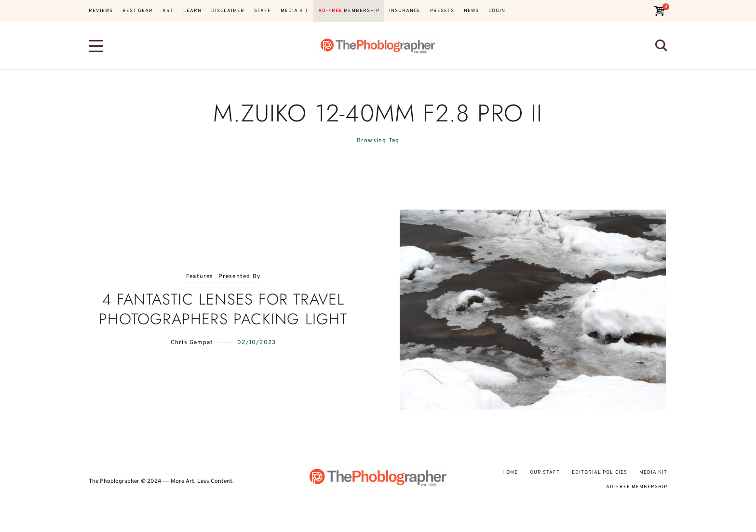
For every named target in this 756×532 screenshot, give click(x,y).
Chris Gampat (192, 343)
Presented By (239, 277)
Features (200, 277)
